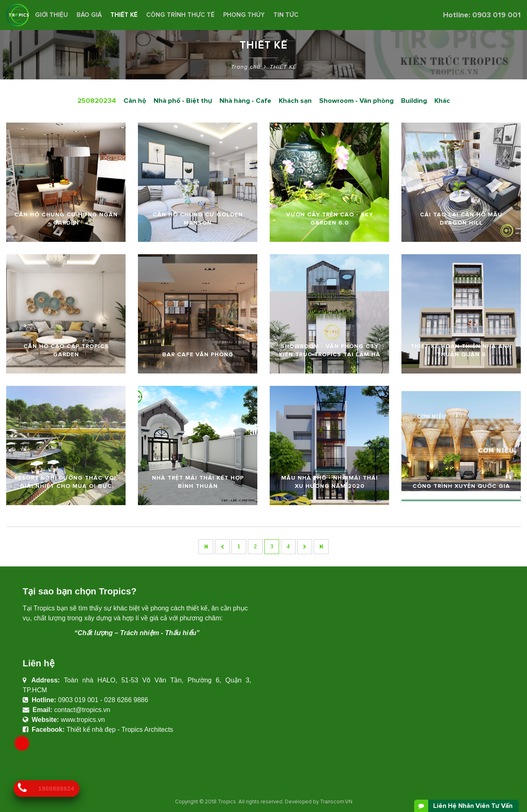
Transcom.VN (336, 802)
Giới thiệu (51, 15)
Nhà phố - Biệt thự (183, 101)
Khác (442, 101)
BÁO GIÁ (89, 15)
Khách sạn (295, 101)
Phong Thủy (244, 15)
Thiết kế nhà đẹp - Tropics (104, 730)
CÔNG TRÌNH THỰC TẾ (180, 15)
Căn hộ (135, 101)
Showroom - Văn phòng (356, 101)
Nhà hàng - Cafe (245, 101)
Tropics (227, 802)
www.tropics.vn (83, 720)
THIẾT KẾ (124, 15)
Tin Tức (286, 15)
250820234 (97, 101)
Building (414, 101)
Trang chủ (246, 67)
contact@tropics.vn (82, 710)
